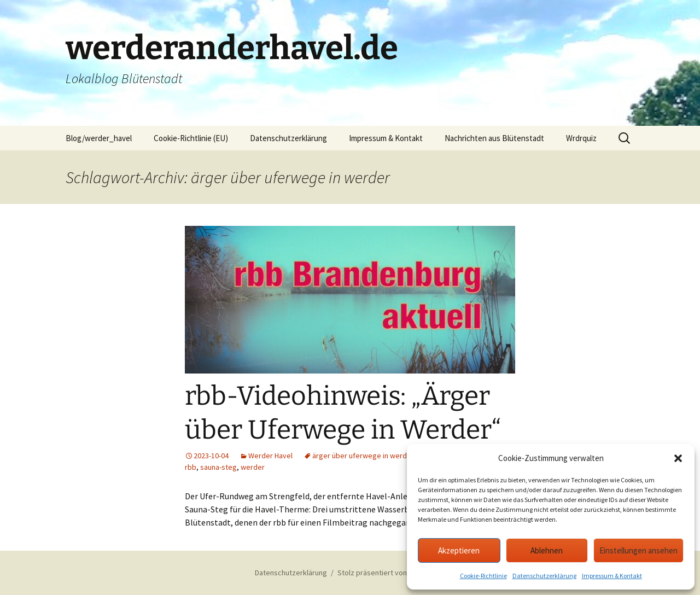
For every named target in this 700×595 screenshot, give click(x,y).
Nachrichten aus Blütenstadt (494, 138)
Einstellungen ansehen (638, 550)
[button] (678, 458)
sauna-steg (218, 467)
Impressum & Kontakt (612, 576)
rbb (191, 467)
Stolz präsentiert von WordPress (391, 573)
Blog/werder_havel (99, 138)
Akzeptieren (459, 550)
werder (253, 467)
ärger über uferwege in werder (363, 456)
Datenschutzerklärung (544, 576)
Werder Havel (270, 456)
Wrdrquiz (581, 138)
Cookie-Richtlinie (483, 576)
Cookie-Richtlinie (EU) (191, 138)
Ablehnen (547, 550)
